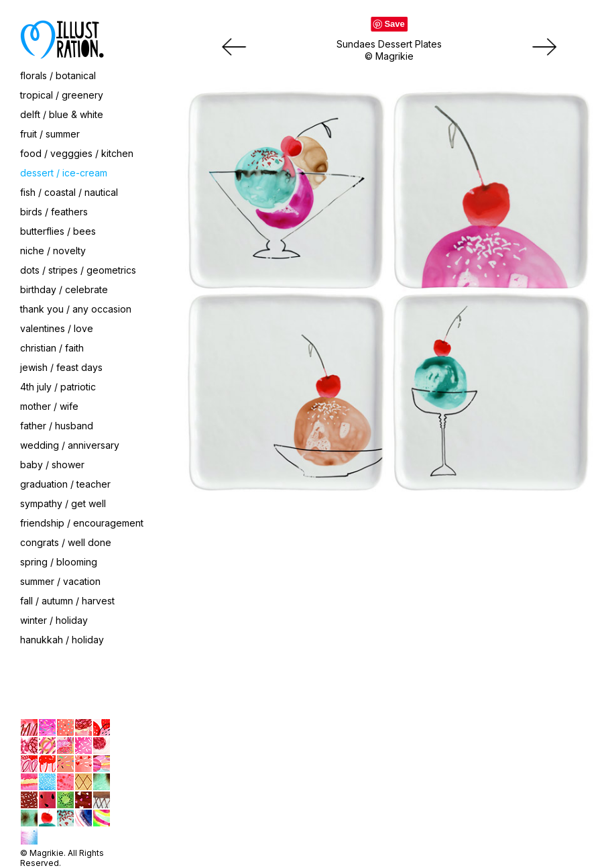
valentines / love (57, 328)
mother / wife (49, 406)
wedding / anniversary (70, 445)
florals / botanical (58, 75)
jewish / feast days (61, 367)
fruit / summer (50, 134)
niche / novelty (53, 251)
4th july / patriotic (58, 387)
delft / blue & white (62, 114)
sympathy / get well (63, 503)
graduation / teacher (65, 484)
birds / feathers (54, 212)
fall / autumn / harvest (67, 601)
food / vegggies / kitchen (77, 153)
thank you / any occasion (76, 309)
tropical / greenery (62, 95)
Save (394, 24)
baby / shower (52, 465)
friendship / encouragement (82, 523)
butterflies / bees (58, 231)
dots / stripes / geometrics (78, 270)
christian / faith (52, 348)
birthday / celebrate (64, 289)
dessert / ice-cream (64, 173)
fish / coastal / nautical (69, 192)
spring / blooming (59, 562)
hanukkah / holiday (62, 640)
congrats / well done (66, 542)
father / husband (57, 426)
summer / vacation (60, 581)
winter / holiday (54, 620)
